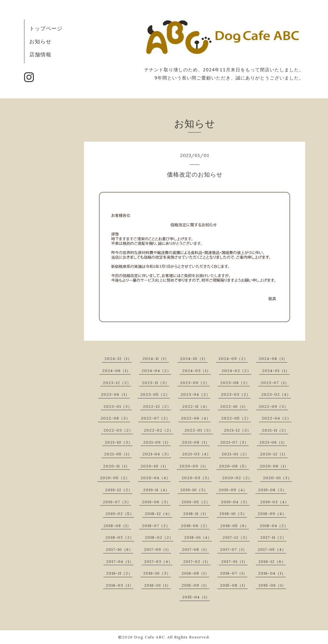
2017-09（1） (157, 549)
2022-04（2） (276, 418)
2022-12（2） (157, 406)
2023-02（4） (276, 394)
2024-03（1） (197, 371)
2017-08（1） (196, 549)
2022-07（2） (156, 418)
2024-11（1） (156, 358)
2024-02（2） (236, 371)
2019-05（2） (196, 502)
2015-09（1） (195, 585)
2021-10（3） (119, 442)
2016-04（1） (272, 573)
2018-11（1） (196, 514)
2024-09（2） (233, 358)
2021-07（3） (234, 442)
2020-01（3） (277, 478)
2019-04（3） (235, 502)
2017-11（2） (273, 537)
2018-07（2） (156, 526)
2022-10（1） (234, 406)
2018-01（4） (198, 537)
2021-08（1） (196, 442)
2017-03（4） (158, 561)
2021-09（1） (157, 442)
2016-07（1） (234, 573)
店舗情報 (40, 54)
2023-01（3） (118, 406)
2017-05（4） (272, 549)
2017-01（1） (234, 561)
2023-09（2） (195, 383)
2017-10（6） (119, 549)
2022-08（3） (115, 418)
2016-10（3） (157, 573)
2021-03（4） (197, 454)
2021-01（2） (235, 454)
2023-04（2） (195, 394)
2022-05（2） (236, 418)
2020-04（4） (156, 478)
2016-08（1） (195, 573)
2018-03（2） (120, 537)
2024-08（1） (273, 358)
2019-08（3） (272, 490)
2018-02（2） (159, 537)
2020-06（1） (274, 466)
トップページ (46, 28)
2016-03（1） (120, 585)
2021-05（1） (118, 454)
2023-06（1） (115, 394)
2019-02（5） (120, 514)
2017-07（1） (233, 549)
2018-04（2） (274, 526)
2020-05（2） (115, 478)
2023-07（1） (275, 383)
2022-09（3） (273, 406)
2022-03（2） (118, 430)
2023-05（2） (155, 394)
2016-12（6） (272, 561)
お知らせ (40, 41)
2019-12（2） (119, 490)
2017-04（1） (120, 561)
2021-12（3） (238, 430)
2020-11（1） (116, 466)
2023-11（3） (156, 383)
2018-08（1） (117, 526)
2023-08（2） (235, 383)
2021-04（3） (157, 454)
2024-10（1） (194, 358)
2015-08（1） (234, 585)
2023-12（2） (117, 383)
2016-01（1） (157, 585)
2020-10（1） (155, 466)
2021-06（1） (273, 442)
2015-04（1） (196, 597)
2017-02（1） (197, 561)
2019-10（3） (194, 490)
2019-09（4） (233, 490)
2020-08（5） (234, 466)
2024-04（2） (156, 371)
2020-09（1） (194, 466)
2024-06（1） (116, 371)
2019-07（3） (117, 502)
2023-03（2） (236, 394)
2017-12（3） (236, 537)
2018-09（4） (272, 514)
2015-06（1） (272, 585)
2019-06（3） (156, 502)
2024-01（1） (276, 371)
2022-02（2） (159, 430)
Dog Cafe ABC (149, 637)
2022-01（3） (199, 430)
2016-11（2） (119, 573)
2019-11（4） (156, 490)
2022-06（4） (196, 418)
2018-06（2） (195, 526)
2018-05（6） (235, 526)
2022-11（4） (196, 406)
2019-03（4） (275, 502)
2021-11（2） (275, 430)
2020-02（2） (237, 478)
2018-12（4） (158, 514)
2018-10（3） (233, 514)
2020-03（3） (197, 478)
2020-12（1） (274, 454)
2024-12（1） (118, 358)
